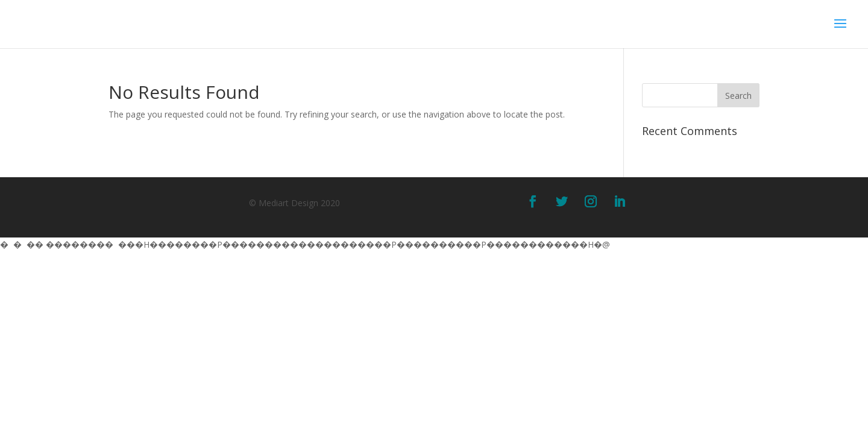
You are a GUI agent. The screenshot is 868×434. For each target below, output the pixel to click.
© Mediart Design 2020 (294, 203)
